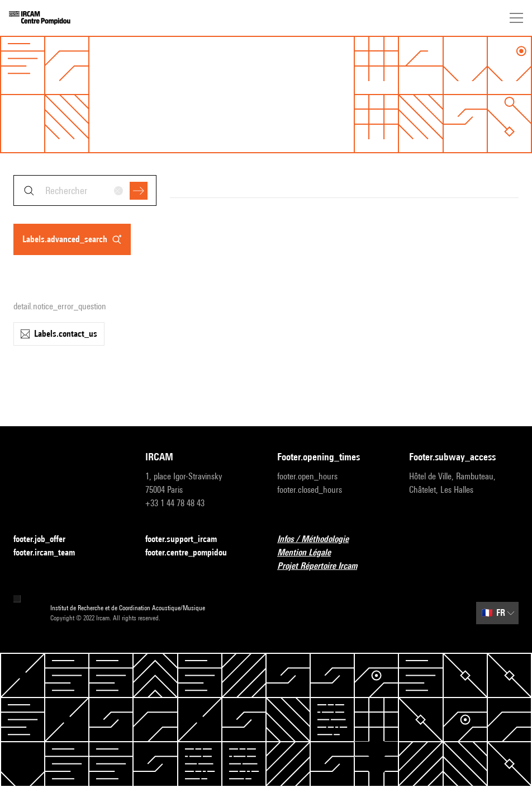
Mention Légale (311, 553)
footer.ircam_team (51, 553)
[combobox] (85, 190)
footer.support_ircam (188, 539)
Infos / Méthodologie (320, 539)
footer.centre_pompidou (193, 553)
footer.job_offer (46, 539)
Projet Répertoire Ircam (324, 566)
